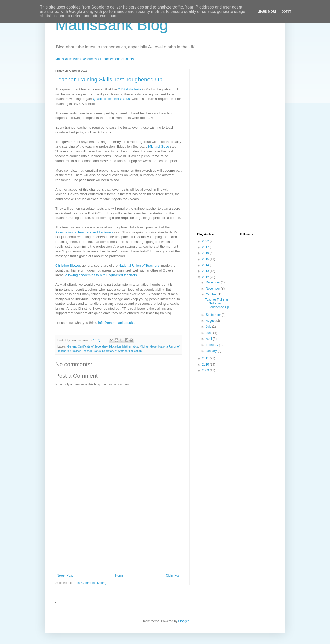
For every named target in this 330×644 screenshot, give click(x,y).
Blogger (183, 621)
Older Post (173, 575)
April (209, 339)
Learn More (267, 12)
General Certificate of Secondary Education (94, 346)
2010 (206, 365)
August (211, 321)
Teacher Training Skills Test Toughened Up (109, 79)
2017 (206, 247)
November (213, 289)
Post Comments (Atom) (90, 583)
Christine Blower (68, 265)
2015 (206, 259)
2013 (206, 271)
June (209, 333)
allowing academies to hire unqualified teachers (101, 275)
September (214, 315)
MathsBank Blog (112, 25)
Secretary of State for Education (122, 351)
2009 (206, 370)
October (212, 294)
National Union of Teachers (139, 265)
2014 (206, 265)
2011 (206, 358)
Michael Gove (159, 146)
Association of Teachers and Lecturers (84, 232)
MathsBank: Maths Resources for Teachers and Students (94, 59)
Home (119, 575)
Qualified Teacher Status (111, 99)
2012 (206, 277)
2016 (206, 253)
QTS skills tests (129, 89)
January (212, 351)
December (213, 282)
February (212, 345)
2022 (206, 241)
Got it (286, 12)
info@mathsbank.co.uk (115, 323)
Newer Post (65, 575)
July (209, 327)
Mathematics (130, 346)
